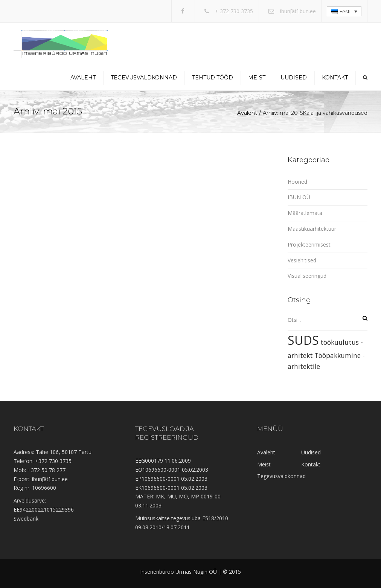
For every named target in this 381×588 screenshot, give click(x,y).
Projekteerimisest (309, 244)
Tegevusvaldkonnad (144, 78)
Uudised (294, 78)
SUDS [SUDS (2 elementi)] (303, 340)
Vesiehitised (302, 260)
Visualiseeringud (307, 276)
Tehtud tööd (213, 78)
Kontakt (335, 78)
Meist (257, 78)
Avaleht (83, 78)
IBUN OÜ (299, 197)
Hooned (297, 182)
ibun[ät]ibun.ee (298, 11)
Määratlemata (305, 213)
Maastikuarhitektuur (312, 229)
